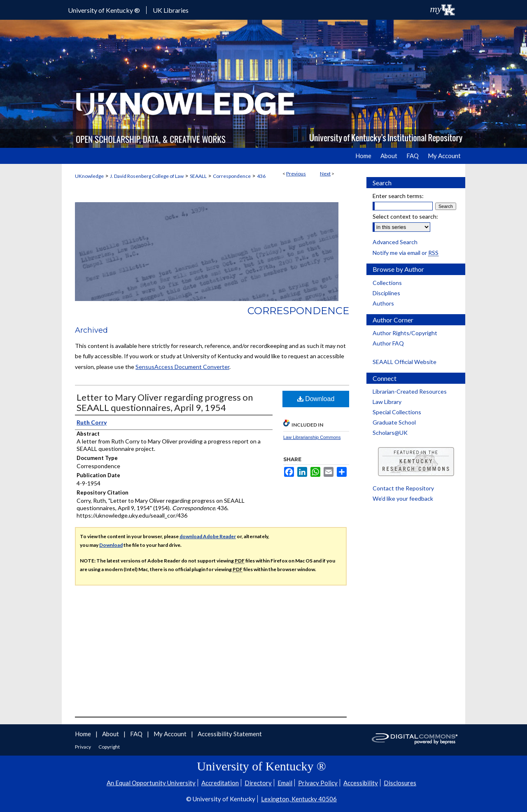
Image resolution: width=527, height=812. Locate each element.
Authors (383, 303)
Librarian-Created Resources (410, 391)
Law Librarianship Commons (312, 437)
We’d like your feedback (403, 498)
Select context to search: (405, 216)
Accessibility (361, 783)
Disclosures (400, 783)
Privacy (83, 747)
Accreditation (220, 783)
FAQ (137, 734)
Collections (387, 283)
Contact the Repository (403, 488)
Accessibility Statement (230, 734)
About (111, 734)
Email (285, 783)
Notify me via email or (406, 253)
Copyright (109, 747)
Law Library (387, 402)
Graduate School (394, 422)
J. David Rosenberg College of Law (147, 176)
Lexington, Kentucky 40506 (299, 799)
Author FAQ (388, 343)
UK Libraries (171, 10)
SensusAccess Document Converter (182, 367)
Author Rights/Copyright (405, 333)
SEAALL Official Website (405, 362)
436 (261, 176)
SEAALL (198, 176)
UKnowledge (89, 176)
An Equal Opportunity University (151, 783)
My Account (171, 734)
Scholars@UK (390, 433)
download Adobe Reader (208, 536)
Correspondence (232, 176)
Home (84, 734)
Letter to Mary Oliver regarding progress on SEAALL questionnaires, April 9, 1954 (165, 402)
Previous (296, 174)
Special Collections (397, 412)
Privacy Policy (318, 783)
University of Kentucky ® (104, 10)
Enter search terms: (398, 196)
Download (316, 399)
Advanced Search (395, 242)
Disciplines (386, 293)
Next (325, 174)
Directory (258, 783)
